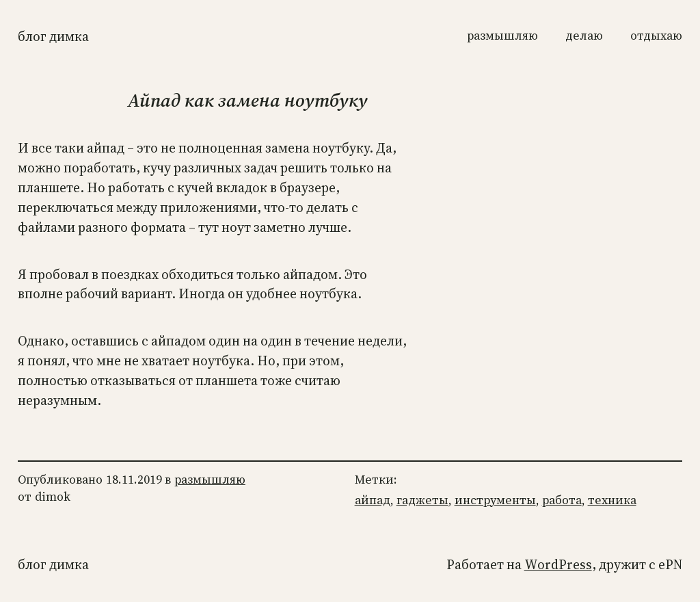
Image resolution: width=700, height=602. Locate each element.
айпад (373, 500)
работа (562, 500)
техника (612, 500)
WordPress (558, 564)
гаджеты (422, 500)
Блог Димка (53, 36)
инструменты (495, 500)
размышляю (210, 480)
